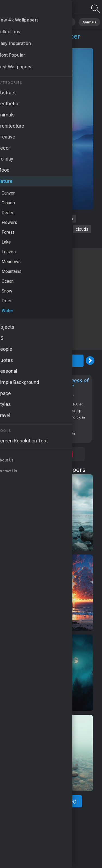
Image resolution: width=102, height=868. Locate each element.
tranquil (47, 240)
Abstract (60, 22)
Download (48, 361)
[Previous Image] (6, 361)
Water (40, 43)
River (26, 219)
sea (58, 219)
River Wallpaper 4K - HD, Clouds (33, 9)
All (21, 22)
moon (63, 229)
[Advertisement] (51, 299)
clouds (82, 229)
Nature (38, 22)
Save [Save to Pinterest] (67, 454)
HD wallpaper (18, 229)
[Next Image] (90, 361)
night (42, 219)
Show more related (48, 801)
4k (71, 219)
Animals (83, 22)
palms (44, 229)
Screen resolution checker (48, 434)
